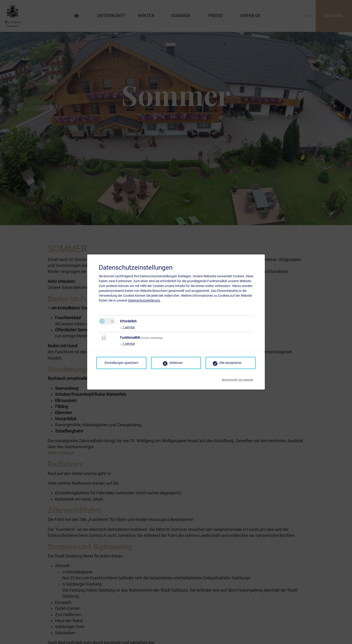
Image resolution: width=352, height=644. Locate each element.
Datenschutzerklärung (144, 300)
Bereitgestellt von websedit (238, 378)
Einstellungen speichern (121, 363)
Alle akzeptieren (230, 363)
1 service (127, 327)
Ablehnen (176, 363)
